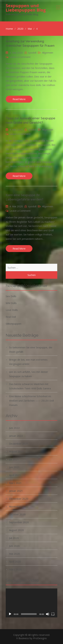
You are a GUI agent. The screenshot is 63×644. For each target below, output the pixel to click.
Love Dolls (12, 310)
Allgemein (48, 53)
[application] (32, 603)
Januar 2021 (16, 491)
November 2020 (19, 506)
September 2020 (19, 522)
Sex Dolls (11, 296)
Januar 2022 (16, 436)
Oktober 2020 (17, 514)
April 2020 (15, 562)
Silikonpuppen (14, 324)
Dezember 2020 (19, 499)
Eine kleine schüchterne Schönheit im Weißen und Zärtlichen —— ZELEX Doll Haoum (31, 401)
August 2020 (16, 530)
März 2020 (15, 569)
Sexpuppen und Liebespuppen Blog (26, 8)
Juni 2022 (14, 428)
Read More (19, 99)
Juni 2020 (14, 546)
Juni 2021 (14, 467)
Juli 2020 (14, 538)
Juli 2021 (14, 459)
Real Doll (11, 317)
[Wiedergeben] (10, 614)
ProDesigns (40, 638)
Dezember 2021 (19, 444)
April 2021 (15, 475)
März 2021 (15, 483)
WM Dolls (11, 303)
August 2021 (16, 451)
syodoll (32, 53)
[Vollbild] (53, 614)
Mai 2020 (14, 554)
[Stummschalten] (48, 614)
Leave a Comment (20, 57)
